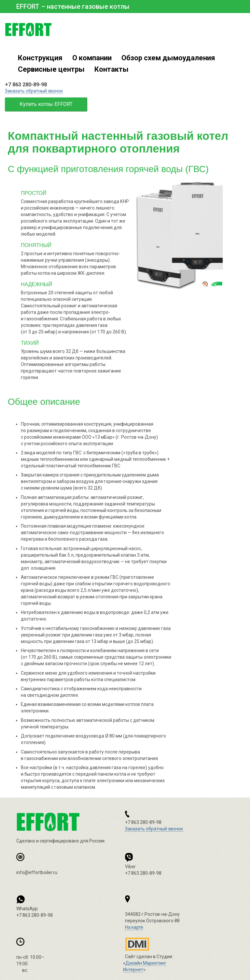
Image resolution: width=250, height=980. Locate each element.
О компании (92, 58)
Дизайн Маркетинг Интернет (138, 944)
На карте (134, 927)
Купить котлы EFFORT (46, 104)
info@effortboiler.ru (37, 872)
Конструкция (40, 58)
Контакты (111, 69)
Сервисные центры (51, 69)
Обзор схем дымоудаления (168, 58)
